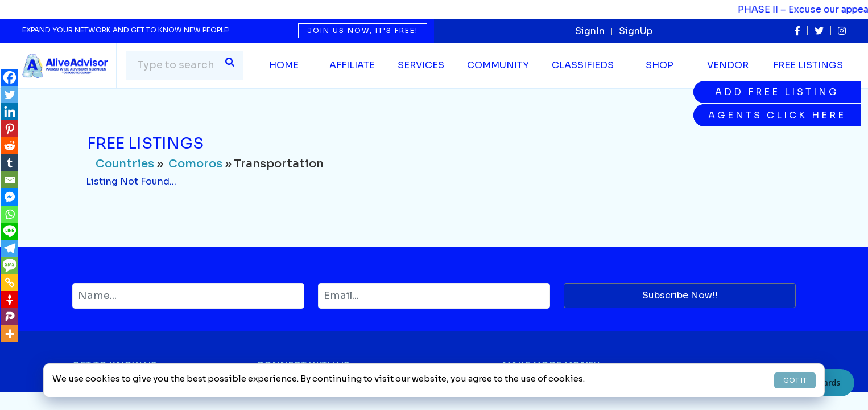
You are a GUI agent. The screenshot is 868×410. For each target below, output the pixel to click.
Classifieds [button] (583, 65)
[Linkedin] (10, 112)
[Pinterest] (10, 129)
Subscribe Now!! (680, 295)
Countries (125, 164)
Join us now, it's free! (363, 30)
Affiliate (352, 65)
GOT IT (795, 380)
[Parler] (10, 317)
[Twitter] (10, 95)
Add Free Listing (777, 92)
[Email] (10, 180)
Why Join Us (101, 401)
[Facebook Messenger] (10, 197)
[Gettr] (10, 300)
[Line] (10, 231)
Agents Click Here (777, 115)
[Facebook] (10, 77)
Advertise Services (730, 401)
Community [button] (498, 65)
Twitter (273, 401)
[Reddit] (10, 146)
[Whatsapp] (10, 214)
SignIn (590, 31)
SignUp (636, 31)
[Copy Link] (10, 282)
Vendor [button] (728, 65)
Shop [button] (660, 65)
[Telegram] (10, 248)
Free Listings (808, 65)
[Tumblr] (10, 163)
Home (284, 65)
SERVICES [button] (421, 65)
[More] (10, 334)
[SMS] (10, 265)
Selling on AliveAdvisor (556, 401)
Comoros (195, 164)
